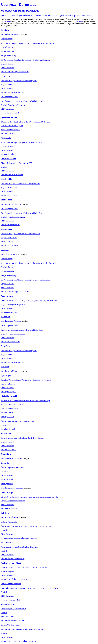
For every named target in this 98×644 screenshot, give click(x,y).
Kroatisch (45, 15)
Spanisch (77, 15)
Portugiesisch (61, 15)
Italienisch (37, 15)
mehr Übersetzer (11, 34)
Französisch (29, 15)
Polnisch (52, 15)
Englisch (21, 15)
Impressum (6, 21)
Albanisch (5, 15)
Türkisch (84, 15)
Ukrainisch (91, 15)
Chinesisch (13, 15)
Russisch (70, 15)
